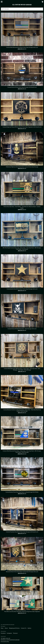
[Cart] (42, 2)
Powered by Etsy (5, 642)
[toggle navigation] (2, 2)
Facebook (3, 633)
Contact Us (24, 628)
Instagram (9, 633)
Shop (2, 628)
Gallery (29, 628)
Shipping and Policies (14, 628)
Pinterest (15, 633)
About (6, 628)
